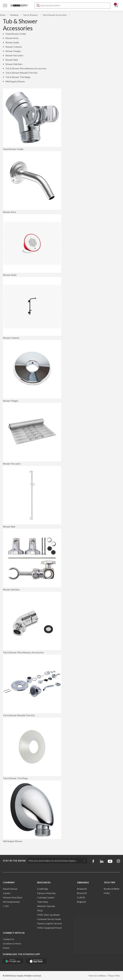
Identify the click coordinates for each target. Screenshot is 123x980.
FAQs (40, 910)
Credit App (43, 889)
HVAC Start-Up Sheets (48, 915)
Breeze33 (82, 893)
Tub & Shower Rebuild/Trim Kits (21, 73)
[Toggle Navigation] (5, 5)
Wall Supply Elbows (15, 81)
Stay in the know (14, 861)
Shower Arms (12, 38)
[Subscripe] (83, 861)
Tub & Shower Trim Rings (18, 77)
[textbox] (72, 5)
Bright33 (81, 902)
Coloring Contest (46, 897)
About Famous (10, 889)
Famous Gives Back (13, 897)
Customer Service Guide (49, 919)
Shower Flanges (13, 51)
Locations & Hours (12, 943)
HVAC (107, 893)
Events (6, 948)
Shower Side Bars (14, 64)
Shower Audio (12, 42)
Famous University (46, 893)
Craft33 (81, 897)
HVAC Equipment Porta (49, 928)
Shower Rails (12, 60)
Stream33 (82, 889)
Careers (7, 893)
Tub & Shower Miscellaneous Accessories (26, 68)
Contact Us (8, 939)
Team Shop (43, 902)
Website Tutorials (46, 906)
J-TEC (6, 906)
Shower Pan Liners (14, 55)
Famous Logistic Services (50, 923)
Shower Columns (14, 47)
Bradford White (112, 889)
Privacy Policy (114, 976)
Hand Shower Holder (16, 34)
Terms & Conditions (97, 976)
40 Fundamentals (11, 902)
